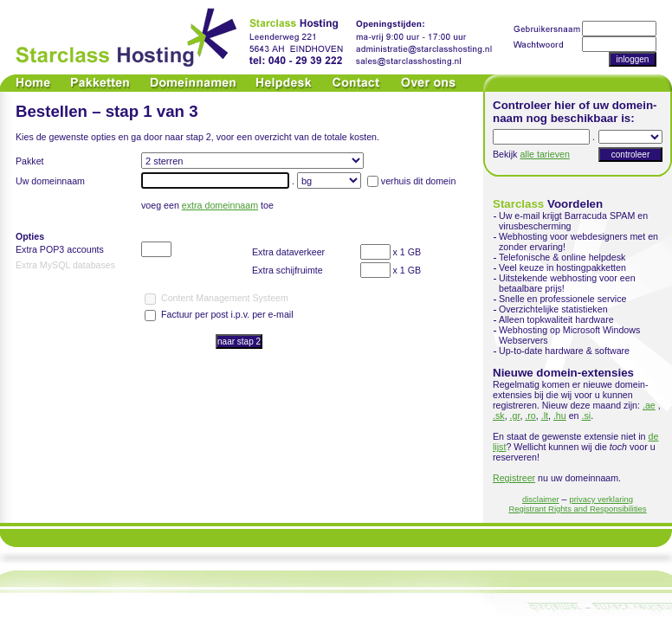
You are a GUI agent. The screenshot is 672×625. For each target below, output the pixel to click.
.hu (560, 416)
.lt (545, 416)
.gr (515, 416)
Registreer (514, 478)
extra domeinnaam (220, 205)
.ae (649, 405)
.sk (499, 416)
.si (587, 416)
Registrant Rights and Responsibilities (577, 509)
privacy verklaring (601, 499)
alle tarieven (544, 154)
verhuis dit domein (418, 181)
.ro (530, 416)
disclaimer (541, 499)
